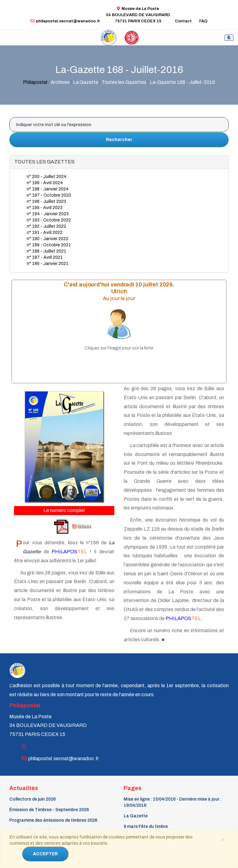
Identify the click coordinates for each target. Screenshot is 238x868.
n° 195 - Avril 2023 (45, 208)
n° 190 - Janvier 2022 (48, 239)
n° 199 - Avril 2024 (45, 183)
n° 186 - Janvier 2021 (48, 264)
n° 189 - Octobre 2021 (49, 245)
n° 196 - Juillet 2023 (46, 201)
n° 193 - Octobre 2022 (49, 220)
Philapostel (35, 82)
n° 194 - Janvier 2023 (48, 214)
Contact (183, 21)
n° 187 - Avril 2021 (45, 257)
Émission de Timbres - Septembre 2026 (49, 810)
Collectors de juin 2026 (32, 799)
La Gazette (136, 816)
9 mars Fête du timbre (146, 827)
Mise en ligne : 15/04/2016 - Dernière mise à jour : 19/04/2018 (173, 802)
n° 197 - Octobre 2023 (49, 195)
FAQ (203, 21)
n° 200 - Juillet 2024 (47, 177)
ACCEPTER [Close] (45, 854)
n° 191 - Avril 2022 (45, 233)
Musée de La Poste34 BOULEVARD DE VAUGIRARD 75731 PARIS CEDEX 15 (138, 15)
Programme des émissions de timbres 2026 (53, 820)
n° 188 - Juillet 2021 (46, 251)
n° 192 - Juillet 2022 (46, 226)
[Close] (223, 839)
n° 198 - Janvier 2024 (48, 189)
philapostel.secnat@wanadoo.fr (65, 21)
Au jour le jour (119, 299)
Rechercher (119, 140)
